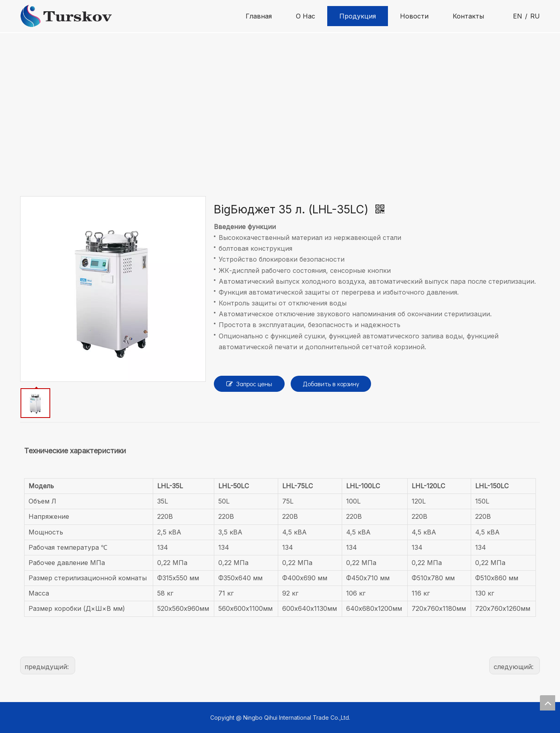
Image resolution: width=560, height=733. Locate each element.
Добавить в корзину (331, 384)
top (548, 703)
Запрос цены (249, 384)
